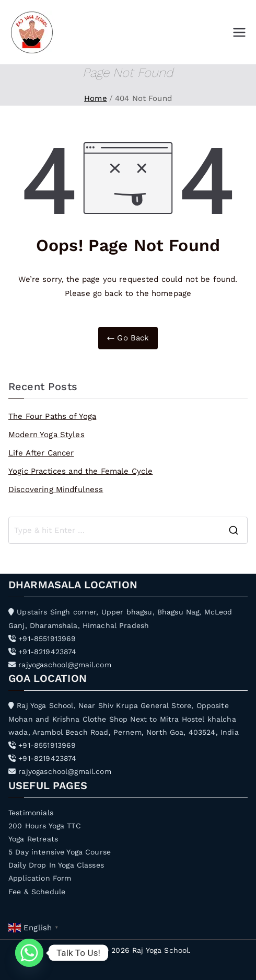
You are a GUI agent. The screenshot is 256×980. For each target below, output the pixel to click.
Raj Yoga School (160, 950)
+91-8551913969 (42, 639)
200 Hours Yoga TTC (45, 826)
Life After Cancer (41, 453)
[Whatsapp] (29, 953)
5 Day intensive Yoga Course (60, 852)
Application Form (40, 878)
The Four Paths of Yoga (52, 416)
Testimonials (31, 813)
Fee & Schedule (37, 892)
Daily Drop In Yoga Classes (56, 865)
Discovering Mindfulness (56, 489)
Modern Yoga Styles (46, 435)
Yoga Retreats (33, 839)
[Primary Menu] (239, 32)
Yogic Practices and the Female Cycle (80, 471)
